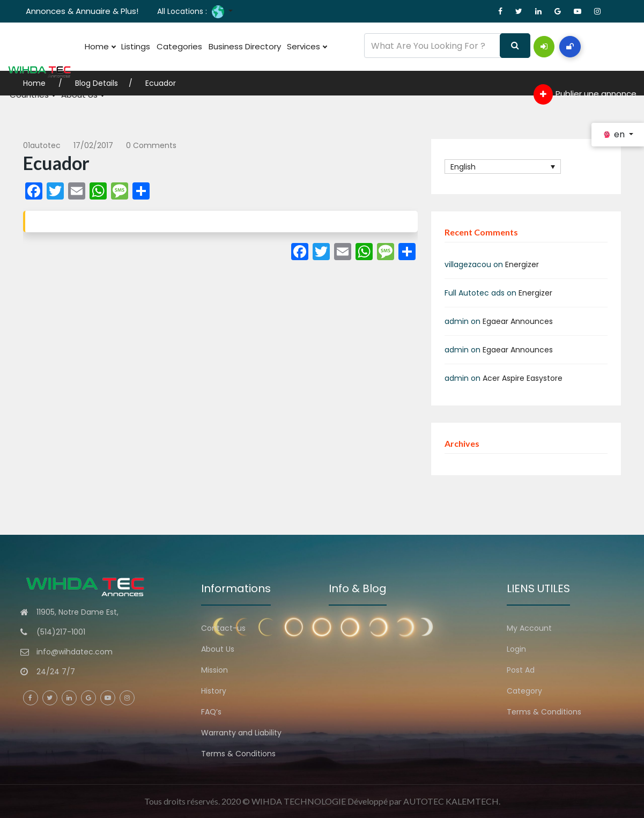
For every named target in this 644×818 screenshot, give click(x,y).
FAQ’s (211, 712)
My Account (529, 628)
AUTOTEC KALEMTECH (451, 801)
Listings (130, 46)
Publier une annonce (585, 94)
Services (288, 47)
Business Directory (230, 46)
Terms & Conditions (238, 754)
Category (524, 691)
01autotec (42, 145)
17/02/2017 (93, 145)
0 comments (151, 145)
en (615, 134)
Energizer (522, 264)
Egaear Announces (518, 321)
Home (98, 47)
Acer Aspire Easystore (523, 378)
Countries (30, 95)
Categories (169, 46)
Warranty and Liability (241, 733)
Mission (214, 670)
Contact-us (223, 628)
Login (516, 649)
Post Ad (521, 670)
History (214, 691)
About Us (77, 95)
